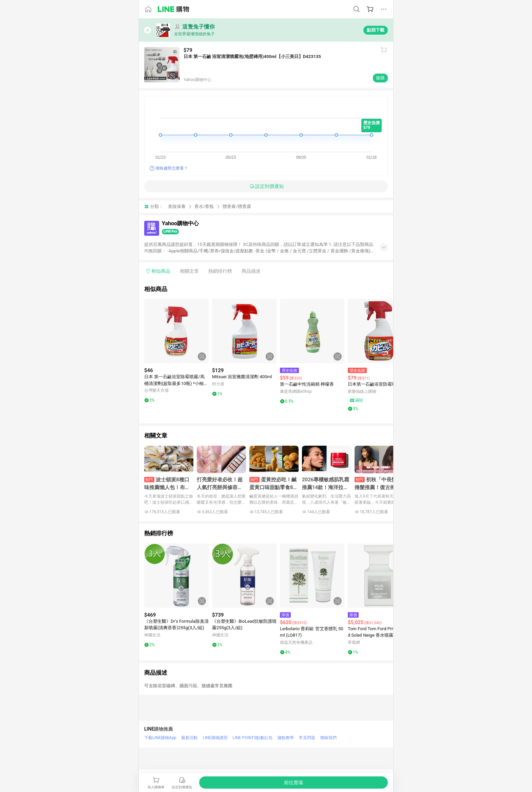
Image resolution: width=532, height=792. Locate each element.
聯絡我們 (328, 738)
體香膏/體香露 (237, 206)
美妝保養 (177, 206)
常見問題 (307, 738)
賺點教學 (286, 738)
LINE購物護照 (215, 738)
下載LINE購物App (160, 738)
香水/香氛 (204, 206)
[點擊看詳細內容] (176, 331)
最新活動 (189, 738)
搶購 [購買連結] (380, 78)
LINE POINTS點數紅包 (253, 738)
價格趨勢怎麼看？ (172, 168)
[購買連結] (293, 783)
